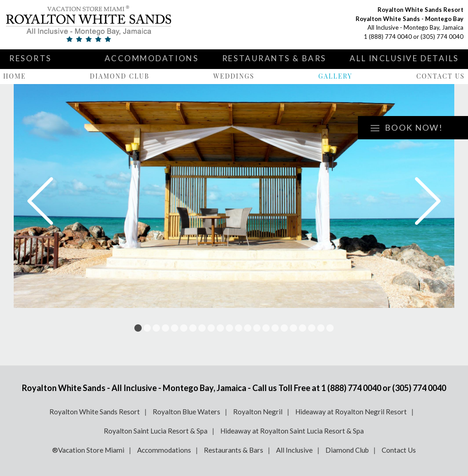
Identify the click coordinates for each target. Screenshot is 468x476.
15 (266, 328)
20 (312, 328)
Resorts (30, 58)
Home (15, 76)
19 (303, 328)
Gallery (335, 76)
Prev (40, 201)
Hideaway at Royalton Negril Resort (351, 412)
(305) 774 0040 (442, 37)
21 (321, 328)
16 (275, 328)
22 (330, 328)
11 (229, 328)
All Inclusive (294, 450)
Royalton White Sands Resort (95, 412)
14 (257, 328)
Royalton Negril (258, 412)
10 (220, 328)
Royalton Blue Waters (186, 412)
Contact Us (441, 76)
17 (284, 328)
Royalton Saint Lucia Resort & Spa (156, 431)
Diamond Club (120, 76)
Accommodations (152, 58)
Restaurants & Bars (274, 58)
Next (428, 201)
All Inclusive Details (404, 58)
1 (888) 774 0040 (388, 37)
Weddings (234, 76)
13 (248, 328)
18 (293, 328)
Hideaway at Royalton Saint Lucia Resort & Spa (292, 431)
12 (239, 328)
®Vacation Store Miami (88, 450)
